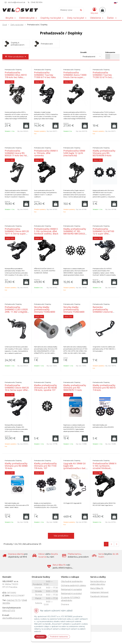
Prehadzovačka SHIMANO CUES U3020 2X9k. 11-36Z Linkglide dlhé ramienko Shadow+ (16, 312)
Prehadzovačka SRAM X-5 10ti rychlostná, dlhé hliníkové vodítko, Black (46, 231)
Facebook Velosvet (99, 596)
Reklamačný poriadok (71, 589)
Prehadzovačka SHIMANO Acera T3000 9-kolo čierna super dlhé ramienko (75, 76)
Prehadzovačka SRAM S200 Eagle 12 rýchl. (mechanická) (74, 153)
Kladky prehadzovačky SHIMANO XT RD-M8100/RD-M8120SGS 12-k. (75, 232)
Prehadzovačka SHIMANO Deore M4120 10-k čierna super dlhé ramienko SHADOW (17, 389)
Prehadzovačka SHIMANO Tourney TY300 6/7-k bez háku (45, 75)
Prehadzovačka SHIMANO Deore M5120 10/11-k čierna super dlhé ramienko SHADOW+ (17, 234)
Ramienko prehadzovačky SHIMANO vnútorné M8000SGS (103, 311)
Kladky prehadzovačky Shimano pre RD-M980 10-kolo (16, 466)
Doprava (65, 604)
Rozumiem (40, 637)
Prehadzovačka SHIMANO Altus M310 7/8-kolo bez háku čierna (16, 76)
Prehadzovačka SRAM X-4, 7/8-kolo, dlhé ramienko (46, 153)
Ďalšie (112, 18)
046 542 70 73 (14, 600)
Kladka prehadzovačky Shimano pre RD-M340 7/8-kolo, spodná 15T (45, 388)
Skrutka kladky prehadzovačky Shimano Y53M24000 (45, 309)
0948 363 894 (37, 2)
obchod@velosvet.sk (17, 2)
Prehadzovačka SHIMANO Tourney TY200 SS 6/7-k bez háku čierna (102, 76)
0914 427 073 (9, 611)
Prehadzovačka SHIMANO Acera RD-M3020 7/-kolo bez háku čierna (17, 154)
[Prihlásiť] (94, 11)
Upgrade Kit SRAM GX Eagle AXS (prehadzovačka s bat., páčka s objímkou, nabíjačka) (75, 468)
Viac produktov (61, 536)
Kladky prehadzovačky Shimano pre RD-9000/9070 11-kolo (75, 388)
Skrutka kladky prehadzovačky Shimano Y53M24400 (74, 309)
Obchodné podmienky (72, 581)
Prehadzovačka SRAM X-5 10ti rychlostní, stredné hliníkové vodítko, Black (105, 467)
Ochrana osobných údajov (74, 585)
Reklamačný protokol (71, 594)
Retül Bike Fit (97, 588)
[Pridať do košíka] (26, 126)
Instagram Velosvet (99, 592)
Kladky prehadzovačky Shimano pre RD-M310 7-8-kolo (104, 388)
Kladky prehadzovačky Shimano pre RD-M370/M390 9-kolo (104, 153)
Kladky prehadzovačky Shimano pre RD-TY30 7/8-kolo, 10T (45, 466)
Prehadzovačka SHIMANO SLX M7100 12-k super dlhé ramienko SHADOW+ (103, 232)
